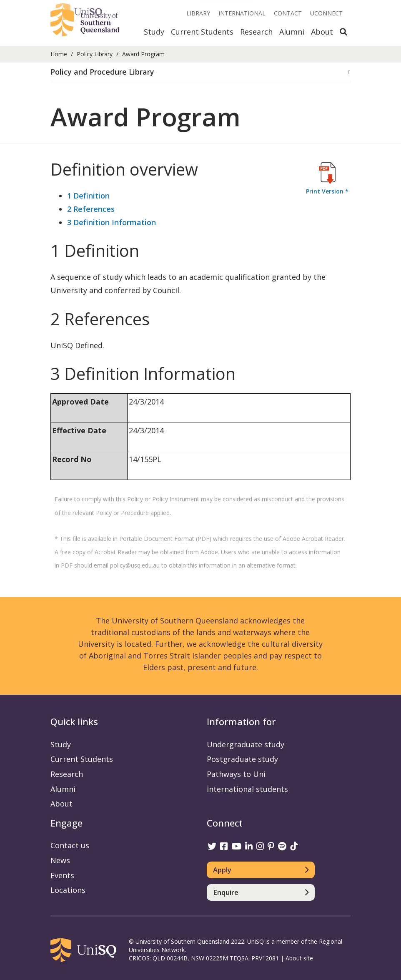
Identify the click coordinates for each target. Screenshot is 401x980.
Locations (68, 890)
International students (247, 789)
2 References (91, 209)
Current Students (202, 32)
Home (59, 54)
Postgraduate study (242, 759)
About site (299, 958)
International (242, 13)
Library (198, 13)
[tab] (200, 72)
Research (256, 32)
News (60, 860)
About (322, 32)
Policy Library (95, 54)
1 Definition (88, 196)
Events (62, 875)
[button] (200, 72)
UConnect (326, 13)
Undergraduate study (246, 744)
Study (154, 32)
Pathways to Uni (236, 774)
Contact (288, 13)
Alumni (292, 32)
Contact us (70, 845)
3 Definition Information (112, 222)
